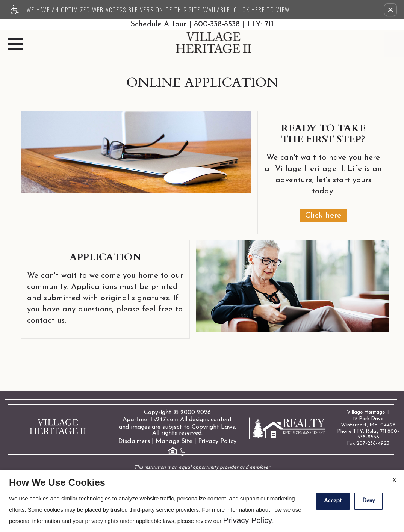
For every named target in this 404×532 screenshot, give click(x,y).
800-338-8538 (235, 24)
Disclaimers (136, 441)
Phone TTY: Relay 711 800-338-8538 (368, 432)
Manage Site (174, 441)
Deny (368, 501)
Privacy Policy (216, 441)
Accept (333, 501)
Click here (323, 215)
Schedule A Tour (157, 24)
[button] (390, 10)
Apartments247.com (150, 419)
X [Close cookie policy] (394, 481)
